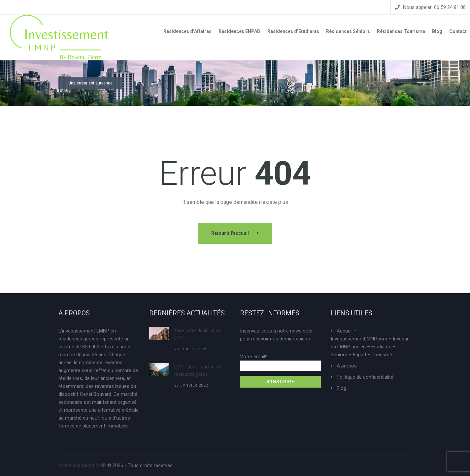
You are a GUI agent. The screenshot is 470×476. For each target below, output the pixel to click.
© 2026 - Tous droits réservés (116, 465)
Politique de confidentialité (365, 377)
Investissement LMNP (82, 465)
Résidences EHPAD (239, 31)
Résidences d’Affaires (187, 31)
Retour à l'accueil (231, 233)
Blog (437, 31)
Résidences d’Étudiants (293, 31)
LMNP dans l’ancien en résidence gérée (198, 370)
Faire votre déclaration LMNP (198, 334)
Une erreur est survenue (90, 83)
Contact (458, 31)
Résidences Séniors (348, 31)
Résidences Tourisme (401, 31)
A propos (347, 366)
